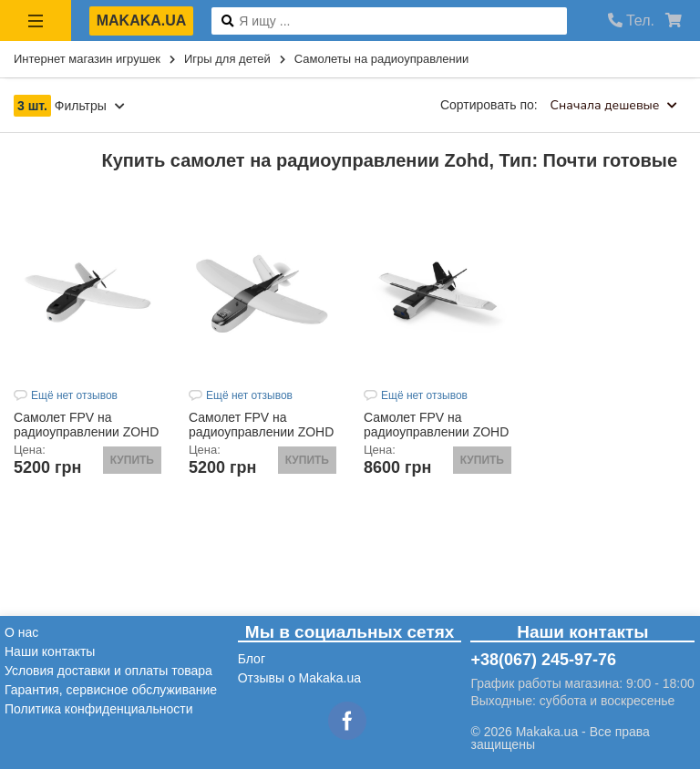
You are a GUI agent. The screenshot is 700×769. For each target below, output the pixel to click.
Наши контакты (50, 651)
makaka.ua (142, 21)
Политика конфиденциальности (99, 709)
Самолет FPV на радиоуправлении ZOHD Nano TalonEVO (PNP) (86, 432)
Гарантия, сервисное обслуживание (111, 690)
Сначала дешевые (614, 105)
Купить (132, 460)
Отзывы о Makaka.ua (299, 678)
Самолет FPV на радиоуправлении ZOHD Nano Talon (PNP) (261, 432)
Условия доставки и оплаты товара (108, 671)
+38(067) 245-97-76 (543, 660)
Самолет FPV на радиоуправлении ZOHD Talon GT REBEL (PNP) (436, 432)
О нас (21, 632)
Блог (252, 659)
